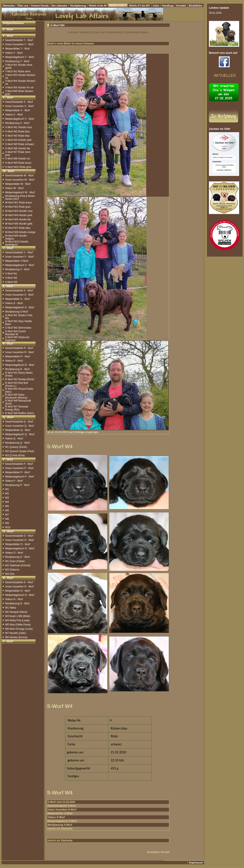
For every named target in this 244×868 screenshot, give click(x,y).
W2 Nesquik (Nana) (16, 612)
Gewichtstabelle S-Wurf (62, 806)
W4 (7, 502)
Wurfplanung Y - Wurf (17, 61)
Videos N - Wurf (14, 599)
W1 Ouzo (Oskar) (15, 561)
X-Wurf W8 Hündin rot (17, 159)
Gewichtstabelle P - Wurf (19, 464)
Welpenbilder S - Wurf (17, 299)
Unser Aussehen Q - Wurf (20, 426)
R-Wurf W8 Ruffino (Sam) (19, 413)
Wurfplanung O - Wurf (17, 557)
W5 (7, 506)
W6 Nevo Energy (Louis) (19, 629)
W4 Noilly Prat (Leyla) (17, 620)
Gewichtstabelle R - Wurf (19, 348)
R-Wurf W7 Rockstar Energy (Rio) (17, 408)
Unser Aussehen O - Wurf (20, 540)
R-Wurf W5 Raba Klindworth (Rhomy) (16, 396)
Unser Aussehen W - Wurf (20, 180)
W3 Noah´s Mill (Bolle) (18, 616)
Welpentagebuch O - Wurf (20, 548)
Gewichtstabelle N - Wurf (19, 582)
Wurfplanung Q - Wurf (17, 443)
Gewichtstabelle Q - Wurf (19, 422)
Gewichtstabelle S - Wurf (19, 291)
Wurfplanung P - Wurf (17, 485)
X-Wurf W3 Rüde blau (17, 136)
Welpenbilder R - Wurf (18, 357)
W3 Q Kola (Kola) (15, 455)
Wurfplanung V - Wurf (17, 269)
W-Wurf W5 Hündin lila (18, 219)
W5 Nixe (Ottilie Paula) (18, 625)
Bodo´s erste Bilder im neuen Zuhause (71, 44)
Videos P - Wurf (14, 481)
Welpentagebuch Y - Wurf (20, 57)
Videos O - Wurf (14, 553)
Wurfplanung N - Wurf (17, 603)
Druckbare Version (158, 852)
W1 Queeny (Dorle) (16, 447)
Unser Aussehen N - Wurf (19, 587)
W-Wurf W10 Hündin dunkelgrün (17, 243)
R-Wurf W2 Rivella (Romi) (20, 379)
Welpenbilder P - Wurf (17, 472)
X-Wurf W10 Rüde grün (18, 167)
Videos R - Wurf (14, 361)
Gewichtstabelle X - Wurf (19, 102)
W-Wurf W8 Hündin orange (20, 232)
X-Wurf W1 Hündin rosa (18, 127)
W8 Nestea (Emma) (16, 637)
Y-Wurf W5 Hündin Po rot (19, 88)
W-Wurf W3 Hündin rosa (19, 211)
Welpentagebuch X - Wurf (20, 119)
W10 (8, 527)
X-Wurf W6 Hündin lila (18, 148)
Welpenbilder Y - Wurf (17, 49)
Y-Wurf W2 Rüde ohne (18, 71)
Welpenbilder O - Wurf (18, 544)
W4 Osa (10, 574)
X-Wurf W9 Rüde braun (18, 163)
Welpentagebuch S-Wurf (62, 821)
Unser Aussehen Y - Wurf (19, 44)
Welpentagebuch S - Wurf (20, 307)
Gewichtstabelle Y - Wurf (19, 40)
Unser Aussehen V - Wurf (19, 257)
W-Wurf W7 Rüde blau (18, 228)
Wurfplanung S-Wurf (16, 312)
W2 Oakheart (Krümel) (18, 565)
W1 (7, 489)
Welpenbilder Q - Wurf (18, 430)
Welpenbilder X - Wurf (17, 110)
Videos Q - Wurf (14, 439)
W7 (7, 515)
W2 (7, 494)
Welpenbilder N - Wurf (18, 591)
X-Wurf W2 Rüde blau (17, 132)
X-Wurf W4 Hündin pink (18, 140)
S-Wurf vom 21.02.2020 (61, 802)
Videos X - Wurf (14, 115)
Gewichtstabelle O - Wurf (19, 536)
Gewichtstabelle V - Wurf (19, 252)
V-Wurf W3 (11, 282)
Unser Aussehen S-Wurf (62, 810)
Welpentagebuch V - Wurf (20, 265)
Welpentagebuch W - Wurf (20, 192)
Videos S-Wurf (56, 817)
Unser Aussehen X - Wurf (19, 106)
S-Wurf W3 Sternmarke (18, 328)
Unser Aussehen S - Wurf (19, 295)
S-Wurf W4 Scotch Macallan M (15, 333)
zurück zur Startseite (60, 829)
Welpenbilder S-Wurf (60, 813)
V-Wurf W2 (11, 278)
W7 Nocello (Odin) (15, 633)
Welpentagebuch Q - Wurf (20, 434)
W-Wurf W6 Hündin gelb (19, 224)
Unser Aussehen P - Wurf (19, 468)
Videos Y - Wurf (14, 53)
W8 (7, 519)
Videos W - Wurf (14, 188)
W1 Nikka (10, 608)
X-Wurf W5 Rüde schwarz (20, 144)
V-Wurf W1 (11, 274)
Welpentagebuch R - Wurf (20, 365)
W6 (7, 510)
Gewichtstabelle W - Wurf (19, 176)
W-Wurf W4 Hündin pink (19, 215)
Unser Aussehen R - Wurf (19, 352)
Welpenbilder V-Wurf (17, 261)
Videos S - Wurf (14, 303)
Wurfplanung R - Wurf (17, 369)
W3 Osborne (12, 570)
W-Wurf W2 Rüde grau (18, 207)
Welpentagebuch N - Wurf (20, 595)
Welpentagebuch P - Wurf (20, 477)
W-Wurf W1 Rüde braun (19, 203)
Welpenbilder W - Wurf (18, 184)
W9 (7, 523)
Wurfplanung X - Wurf (17, 123)
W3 (7, 498)
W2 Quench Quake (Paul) (20, 451)
